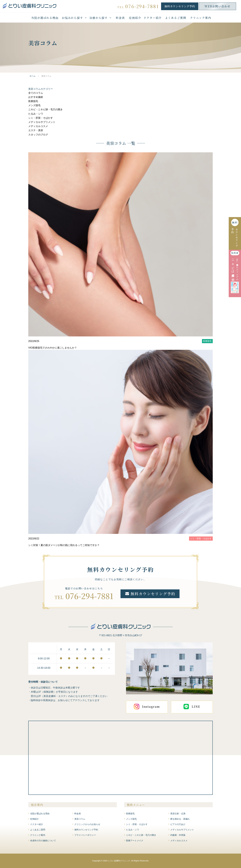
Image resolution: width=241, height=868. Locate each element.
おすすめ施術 (36, 97)
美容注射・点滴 (178, 814)
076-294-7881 (89, 596)
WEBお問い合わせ (217, 6)
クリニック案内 (201, 18)
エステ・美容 (36, 130)
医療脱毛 (33, 101)
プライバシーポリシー (85, 835)
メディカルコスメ (38, 126)
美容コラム (80, 819)
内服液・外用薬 (178, 835)
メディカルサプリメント (42, 122)
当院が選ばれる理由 (45, 18)
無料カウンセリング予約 (180, 6)
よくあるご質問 (176, 18)
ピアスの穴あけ (178, 824)
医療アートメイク (135, 841)
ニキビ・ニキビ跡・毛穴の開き (45, 109)
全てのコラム (36, 93)
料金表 (120, 18)
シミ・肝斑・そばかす (41, 118)
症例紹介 (135, 18)
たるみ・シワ (36, 114)
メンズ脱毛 (34, 105)
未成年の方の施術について (43, 841)
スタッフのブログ (38, 135)
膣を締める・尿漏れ (180, 819)
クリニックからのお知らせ (87, 824)
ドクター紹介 (153, 18)
